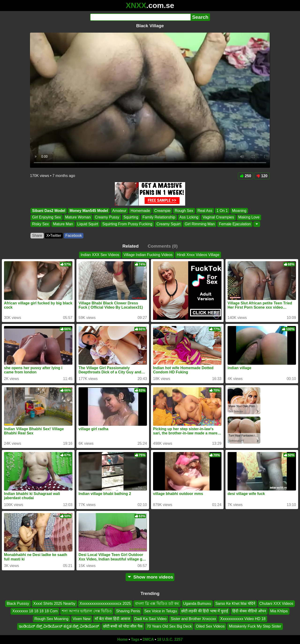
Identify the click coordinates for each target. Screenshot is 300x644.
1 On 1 (222, 211)
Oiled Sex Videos (210, 626)
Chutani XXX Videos (276, 604)
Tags (135, 639)
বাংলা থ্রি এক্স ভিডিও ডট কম (157, 604)
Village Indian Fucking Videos (148, 255)
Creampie (162, 211)
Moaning (239, 211)
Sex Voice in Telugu (160, 611)
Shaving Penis (128, 611)
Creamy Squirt (169, 224)
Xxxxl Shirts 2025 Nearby (54, 604)
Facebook (74, 236)
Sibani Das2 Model (49, 211)
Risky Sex (40, 224)
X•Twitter (54, 236)
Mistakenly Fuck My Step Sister (255, 626)
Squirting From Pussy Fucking (127, 224)
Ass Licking (189, 217)
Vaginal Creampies (218, 217)
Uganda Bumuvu (197, 604)
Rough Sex (184, 211)
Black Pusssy (18, 604)
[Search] (140, 17)
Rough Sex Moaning (51, 619)
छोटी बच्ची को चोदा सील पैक (123, 626)
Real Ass (205, 211)
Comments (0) (163, 246)
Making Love (249, 217)
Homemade (140, 211)
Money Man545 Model (89, 211)
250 (246, 176)
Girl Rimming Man (200, 224)
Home (123, 639)
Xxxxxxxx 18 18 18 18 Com (35, 611)
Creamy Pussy (107, 217)
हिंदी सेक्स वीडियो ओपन (249, 611)
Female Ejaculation (235, 224)
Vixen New (82, 619)
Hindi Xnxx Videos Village (198, 255)
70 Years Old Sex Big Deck (169, 626)
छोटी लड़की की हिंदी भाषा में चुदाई (205, 611)
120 (262, 176)
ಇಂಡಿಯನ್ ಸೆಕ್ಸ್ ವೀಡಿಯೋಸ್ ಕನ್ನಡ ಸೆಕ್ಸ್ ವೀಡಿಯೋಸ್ (59, 626)
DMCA (148, 639)
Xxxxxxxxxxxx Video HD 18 (243, 619)
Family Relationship (159, 217)
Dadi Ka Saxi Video (150, 619)
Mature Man (63, 224)
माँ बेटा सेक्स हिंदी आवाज (112, 619)
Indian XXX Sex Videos (100, 255)
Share (37, 236)
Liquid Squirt (88, 224)
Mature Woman (78, 217)
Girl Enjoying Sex (47, 217)
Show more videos (150, 577)
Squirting (131, 217)
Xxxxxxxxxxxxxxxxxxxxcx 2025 (105, 604)
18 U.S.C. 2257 (170, 639)
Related (130, 246)
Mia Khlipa (279, 611)
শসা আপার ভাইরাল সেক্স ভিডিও (87, 611)
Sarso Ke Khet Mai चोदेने (235, 604)
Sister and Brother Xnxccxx (193, 619)
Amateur (119, 211)
